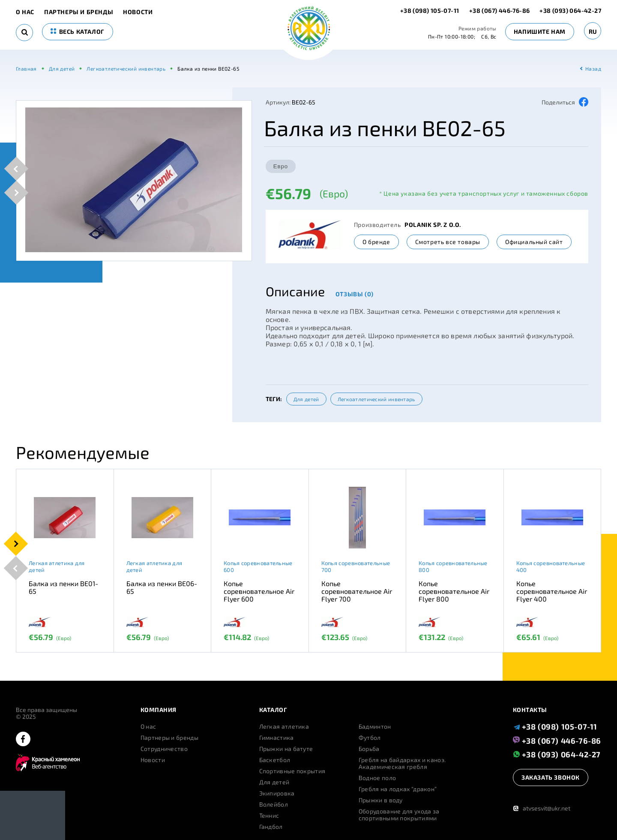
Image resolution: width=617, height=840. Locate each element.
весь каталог (78, 31)
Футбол (370, 738)
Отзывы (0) (355, 294)
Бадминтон (375, 727)
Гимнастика (277, 738)
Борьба (369, 749)
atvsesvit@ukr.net (542, 808)
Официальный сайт (534, 242)
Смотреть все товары (448, 242)
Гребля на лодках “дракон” (398, 789)
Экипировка (277, 793)
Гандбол (271, 827)
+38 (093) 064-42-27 (570, 10)
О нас (25, 12)
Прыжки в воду (381, 800)
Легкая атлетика (284, 727)
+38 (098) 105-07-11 (430, 10)
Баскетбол (275, 760)
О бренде (376, 242)
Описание (295, 291)
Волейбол (274, 804)
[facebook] (23, 740)
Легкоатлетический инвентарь (376, 399)
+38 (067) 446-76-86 (500, 10)
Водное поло (377, 778)
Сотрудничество (164, 749)
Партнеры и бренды (79, 12)
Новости (138, 12)
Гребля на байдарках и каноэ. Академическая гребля (402, 763)
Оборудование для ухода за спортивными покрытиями (399, 815)
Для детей (306, 399)
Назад (593, 69)
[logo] (309, 29)
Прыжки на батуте (286, 749)
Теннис (269, 816)
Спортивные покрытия (292, 771)
